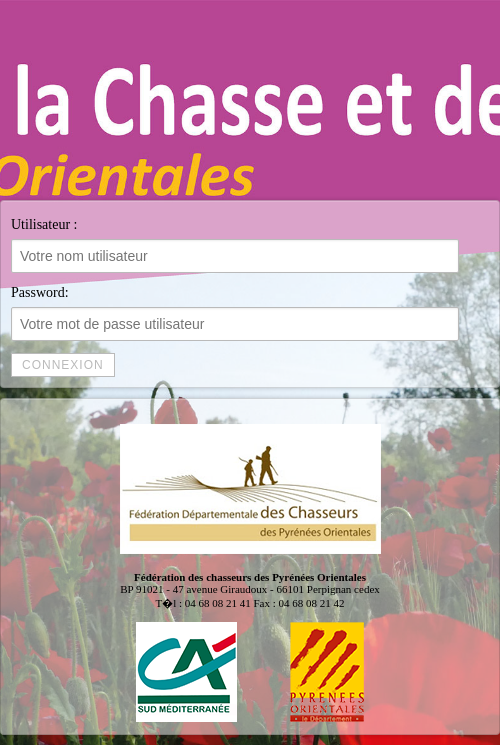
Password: (235, 313)
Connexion (63, 365)
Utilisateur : (235, 245)
